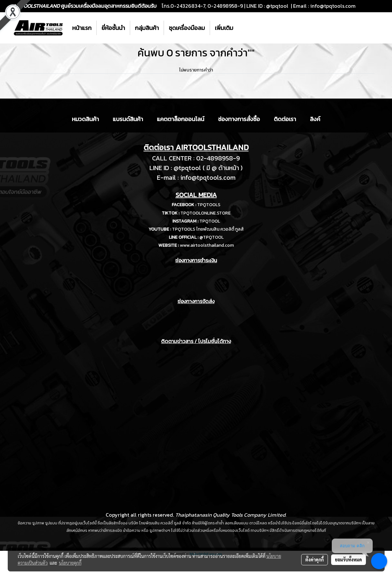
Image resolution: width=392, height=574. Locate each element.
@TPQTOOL (211, 237)
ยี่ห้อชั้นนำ (113, 28)
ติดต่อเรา (285, 119)
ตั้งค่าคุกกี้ (315, 560)
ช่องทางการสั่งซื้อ (239, 119)
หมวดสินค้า (85, 119)
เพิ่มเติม (224, 28)
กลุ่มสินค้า (147, 28)
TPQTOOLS (209, 205)
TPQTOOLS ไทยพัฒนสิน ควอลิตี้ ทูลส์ (208, 229)
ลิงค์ (315, 119)
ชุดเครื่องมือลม (187, 28)
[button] (244, 28)
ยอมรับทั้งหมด (349, 560)
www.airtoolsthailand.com (207, 245)
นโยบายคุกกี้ (70, 563)
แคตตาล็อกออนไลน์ (181, 119)
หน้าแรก (82, 28)
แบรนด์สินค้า (128, 119)
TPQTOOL (210, 221)
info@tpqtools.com (333, 6)
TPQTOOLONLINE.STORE (206, 213)
